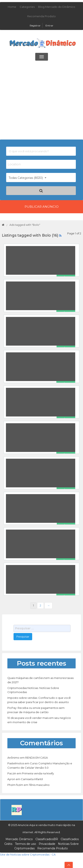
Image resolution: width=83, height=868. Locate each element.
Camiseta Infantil (32, 779)
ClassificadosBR (47, 839)
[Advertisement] (41, 101)
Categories (27, 7)
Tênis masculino (39, 785)
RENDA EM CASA (36, 758)
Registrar (35, 26)
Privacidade (47, 844)
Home (12, 7)
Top (69, 865)
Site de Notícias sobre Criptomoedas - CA (28, 854)
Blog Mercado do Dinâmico (57, 7)
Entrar (49, 26)
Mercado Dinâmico (19, 839)
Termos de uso (26, 844)
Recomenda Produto (41, 16)
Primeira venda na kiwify (38, 773)
